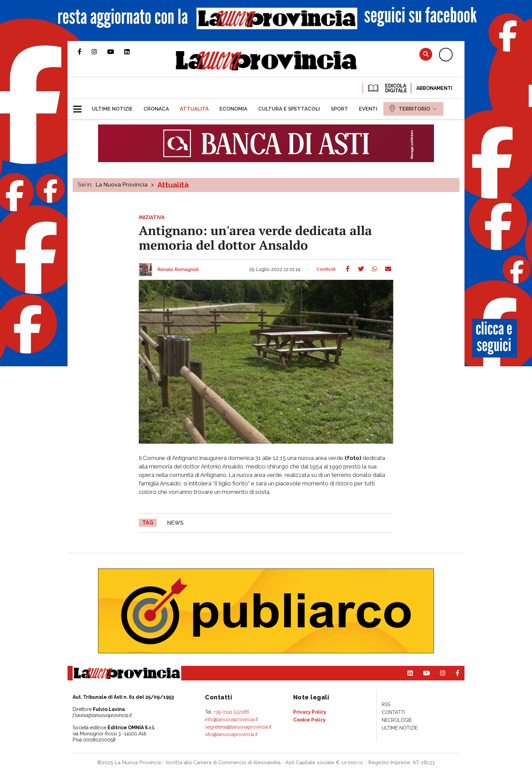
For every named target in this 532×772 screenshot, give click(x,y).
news (175, 523)
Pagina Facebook (85, 52)
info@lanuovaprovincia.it (231, 719)
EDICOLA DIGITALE (387, 88)
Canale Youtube (116, 52)
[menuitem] (112, 109)
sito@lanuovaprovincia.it (231, 734)
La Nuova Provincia (122, 185)
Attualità (173, 185)
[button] (80, 106)
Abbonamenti (434, 88)
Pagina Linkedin (132, 52)
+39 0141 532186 (232, 712)
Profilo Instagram (99, 52)
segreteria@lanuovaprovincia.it (238, 727)
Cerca (426, 54)
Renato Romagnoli (178, 270)
